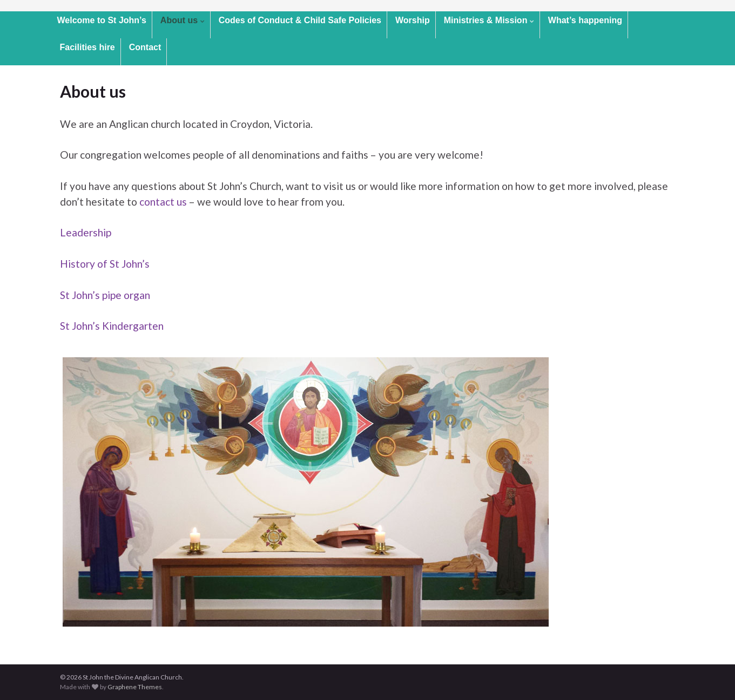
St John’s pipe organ (105, 295)
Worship (413, 20)
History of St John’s (105, 264)
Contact (145, 47)
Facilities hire (87, 47)
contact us (163, 202)
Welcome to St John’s (102, 20)
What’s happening (585, 20)
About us (183, 20)
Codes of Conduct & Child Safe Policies (300, 20)
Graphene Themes (135, 687)
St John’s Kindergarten (112, 326)
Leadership (86, 232)
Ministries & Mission (489, 20)
